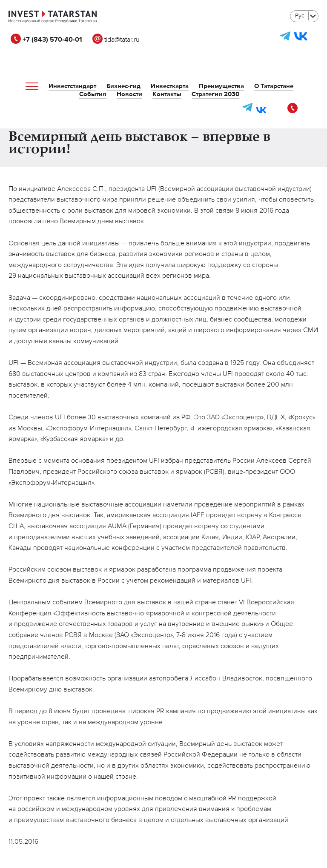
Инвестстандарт (72, 86)
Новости (129, 94)
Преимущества (221, 86)
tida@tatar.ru (116, 40)
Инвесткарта (170, 86)
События (93, 94)
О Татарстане (274, 86)
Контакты (167, 94)
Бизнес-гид (123, 86)
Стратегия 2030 (215, 94)
